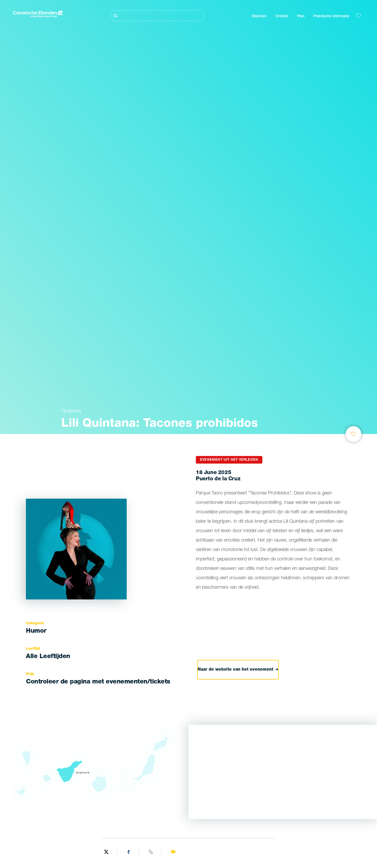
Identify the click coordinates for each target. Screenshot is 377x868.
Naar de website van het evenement (238, 670)
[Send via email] (173, 853)
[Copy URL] (151, 853)
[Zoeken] (157, 16)
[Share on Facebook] (129, 853)
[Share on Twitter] (106, 853)
